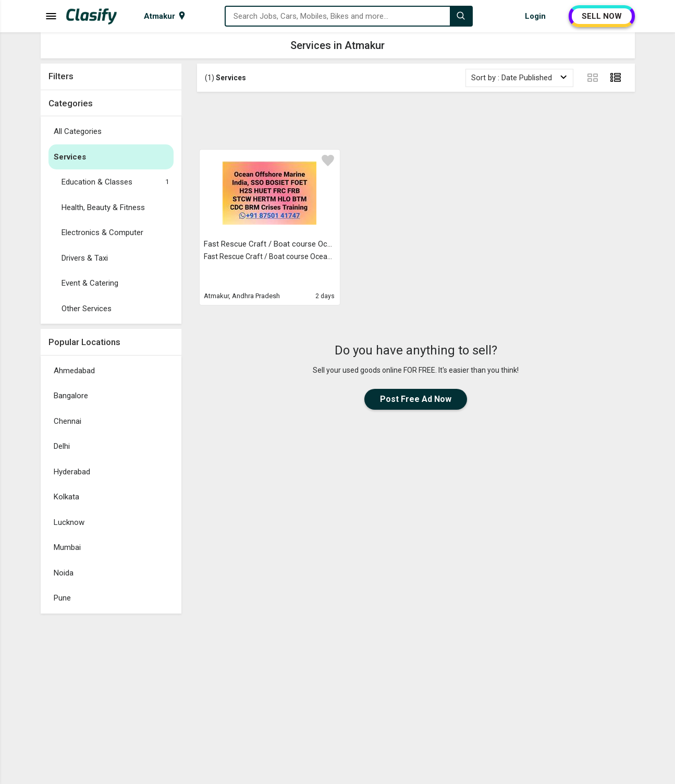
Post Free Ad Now (416, 399)
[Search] (461, 16)
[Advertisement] (416, 120)
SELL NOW (602, 16)
